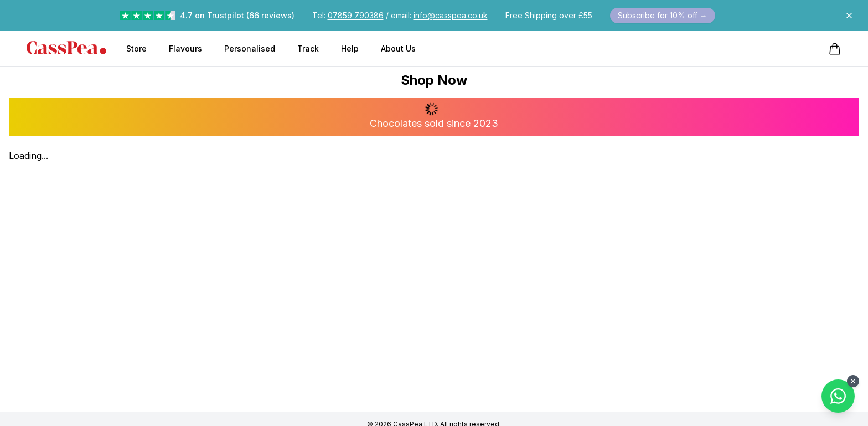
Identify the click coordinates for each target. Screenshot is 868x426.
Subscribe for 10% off (663, 15)
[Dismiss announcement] (849, 16)
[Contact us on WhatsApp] (838, 396)
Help (350, 48)
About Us (398, 48)
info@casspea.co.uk (451, 15)
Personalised (250, 48)
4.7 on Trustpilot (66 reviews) (237, 15)
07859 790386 (356, 15)
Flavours (185, 48)
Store (136, 48)
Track (308, 48)
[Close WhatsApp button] (853, 381)
